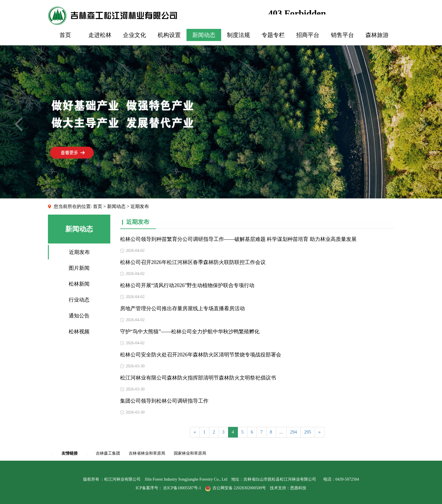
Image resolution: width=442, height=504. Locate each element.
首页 (65, 35)
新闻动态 (204, 35)
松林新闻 (79, 284)
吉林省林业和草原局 (147, 453)
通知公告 (79, 316)
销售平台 (342, 35)
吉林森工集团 (108, 453)
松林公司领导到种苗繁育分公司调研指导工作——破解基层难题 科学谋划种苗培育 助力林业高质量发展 (238, 239)
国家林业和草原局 (190, 453)
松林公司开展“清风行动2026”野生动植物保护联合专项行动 (187, 285)
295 (308, 432)
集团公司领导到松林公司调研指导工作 (164, 401)
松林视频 (79, 332)
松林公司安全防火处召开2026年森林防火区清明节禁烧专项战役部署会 (201, 355)
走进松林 (100, 35)
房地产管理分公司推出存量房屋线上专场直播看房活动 (182, 308)
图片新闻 (79, 268)
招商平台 (308, 35)
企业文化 (135, 35)
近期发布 (79, 252)
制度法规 (238, 35)
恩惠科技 (298, 488)
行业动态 (79, 300)
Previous (19, 124)
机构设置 (169, 35)
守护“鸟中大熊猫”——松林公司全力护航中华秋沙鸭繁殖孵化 (190, 332)
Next (423, 124)
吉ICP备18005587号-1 (182, 488)
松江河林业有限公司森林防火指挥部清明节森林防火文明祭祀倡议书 (198, 378)
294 (294, 432)
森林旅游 (377, 35)
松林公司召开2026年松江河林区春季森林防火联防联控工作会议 (193, 262)
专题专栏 (273, 35)
